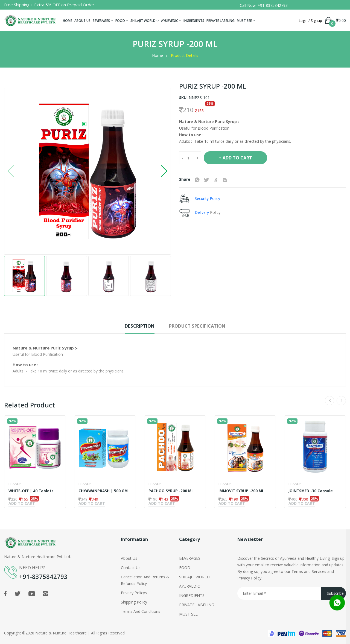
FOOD (122, 21)
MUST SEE (246, 21)
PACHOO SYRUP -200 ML (171, 491)
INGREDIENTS (194, 21)
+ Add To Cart (235, 158)
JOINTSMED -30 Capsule (311, 491)
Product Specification (201, 326)
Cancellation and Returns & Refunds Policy (145, 579)
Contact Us (131, 567)
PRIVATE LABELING (221, 21)
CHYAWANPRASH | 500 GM (104, 491)
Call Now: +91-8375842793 (264, 5)
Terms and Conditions (141, 611)
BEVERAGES (103, 21)
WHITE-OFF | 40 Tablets (32, 491)
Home (157, 55)
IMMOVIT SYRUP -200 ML (242, 491)
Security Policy (207, 198)
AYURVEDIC (171, 21)
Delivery (202, 212)
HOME (68, 21)
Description (135, 326)
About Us (129, 557)
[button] (164, 171)
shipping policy (134, 601)
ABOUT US (82, 21)
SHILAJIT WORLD (145, 21)
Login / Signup (310, 21)
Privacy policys (134, 592)
